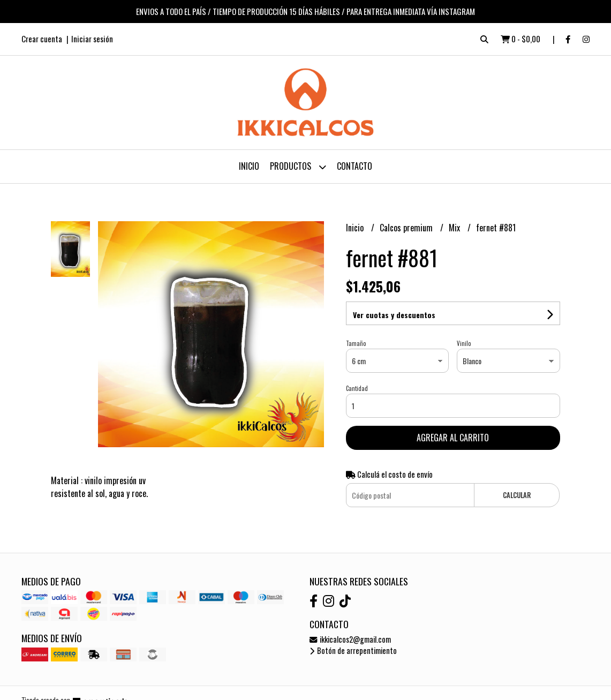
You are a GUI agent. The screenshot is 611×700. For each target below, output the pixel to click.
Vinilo (464, 343)
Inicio (249, 166)
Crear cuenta (42, 39)
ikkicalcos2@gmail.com (350, 639)
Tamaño (356, 343)
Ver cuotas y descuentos (394, 315)
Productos (298, 167)
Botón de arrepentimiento (353, 650)
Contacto (354, 166)
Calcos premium (407, 228)
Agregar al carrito (453, 438)
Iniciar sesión (92, 39)
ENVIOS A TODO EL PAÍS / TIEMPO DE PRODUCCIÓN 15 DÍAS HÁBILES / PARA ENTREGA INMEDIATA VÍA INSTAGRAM (305, 11)
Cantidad (357, 388)
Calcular (517, 495)
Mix (455, 228)
